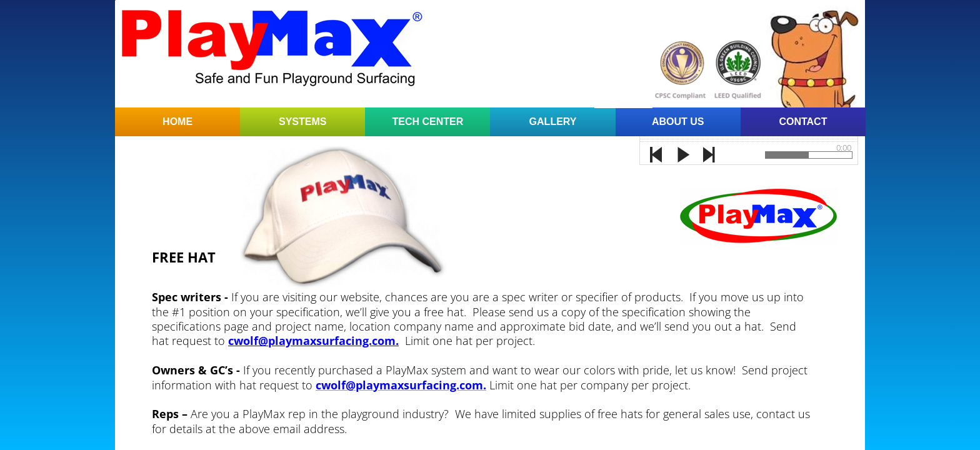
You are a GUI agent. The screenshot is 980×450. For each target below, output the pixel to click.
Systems (302, 122)
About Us (678, 122)
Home (177, 122)
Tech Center (428, 122)
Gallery (553, 122)
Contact (803, 122)
